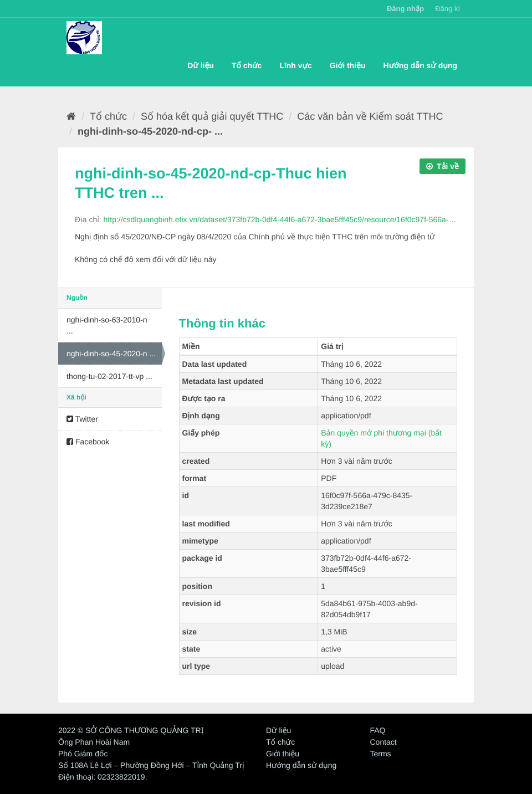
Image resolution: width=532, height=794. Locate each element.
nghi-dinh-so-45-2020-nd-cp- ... (150, 131)
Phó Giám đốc (83, 754)
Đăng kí (447, 9)
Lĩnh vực (295, 65)
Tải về (443, 166)
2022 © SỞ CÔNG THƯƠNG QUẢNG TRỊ (131, 730)
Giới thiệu (348, 65)
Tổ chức (247, 65)
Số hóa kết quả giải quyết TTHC (212, 116)
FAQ (378, 730)
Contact (383, 742)
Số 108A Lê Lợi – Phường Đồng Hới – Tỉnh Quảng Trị (151, 765)
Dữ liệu (201, 65)
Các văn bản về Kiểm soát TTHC (370, 116)
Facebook (88, 442)
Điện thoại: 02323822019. (103, 777)
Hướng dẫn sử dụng (420, 65)
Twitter (82, 419)
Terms (381, 754)
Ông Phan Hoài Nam (94, 742)
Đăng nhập (405, 9)
